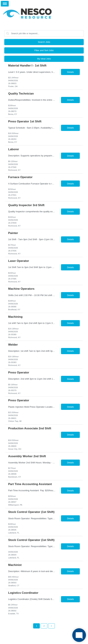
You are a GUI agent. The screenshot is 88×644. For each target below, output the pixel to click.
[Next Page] (52, 626)
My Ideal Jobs (44, 59)
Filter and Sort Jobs (44, 50)
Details (70, 72)
